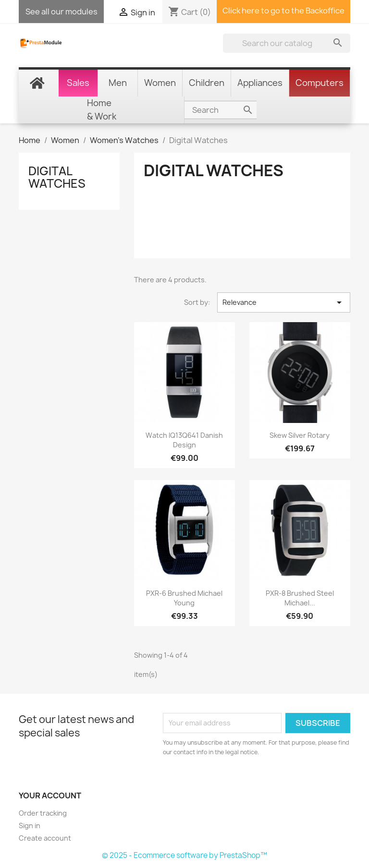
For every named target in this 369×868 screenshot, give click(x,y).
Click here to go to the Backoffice (283, 11)
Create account (45, 838)
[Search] (287, 43)
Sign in (30, 826)
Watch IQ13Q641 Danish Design (184, 440)
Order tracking (43, 813)
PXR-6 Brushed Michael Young (184, 598)
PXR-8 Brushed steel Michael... (300, 598)
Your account (50, 796)
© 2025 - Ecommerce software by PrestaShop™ (184, 855)
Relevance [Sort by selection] (284, 302)
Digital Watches (57, 177)
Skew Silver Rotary (300, 435)
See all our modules (61, 12)
